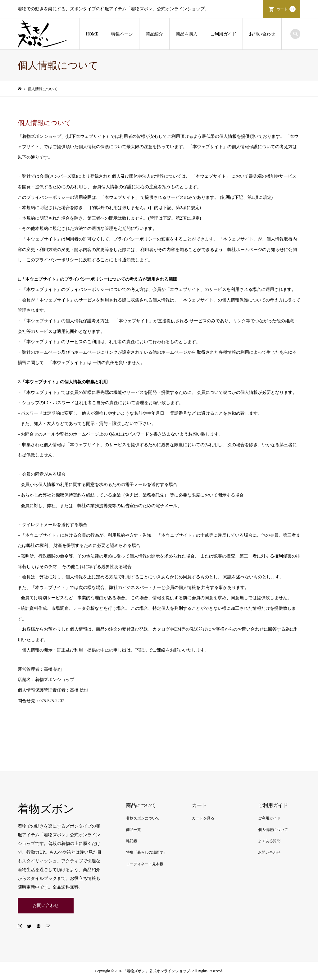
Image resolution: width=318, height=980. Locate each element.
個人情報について (273, 830)
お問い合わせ (262, 34)
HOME (92, 34)
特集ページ (122, 34)
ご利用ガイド (223, 34)
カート (286, 9)
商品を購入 (187, 34)
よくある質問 (269, 841)
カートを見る (203, 818)
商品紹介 (154, 34)
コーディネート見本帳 (145, 864)
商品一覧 (134, 830)
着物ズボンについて (143, 818)
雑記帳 (132, 841)
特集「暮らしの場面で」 (147, 852)
